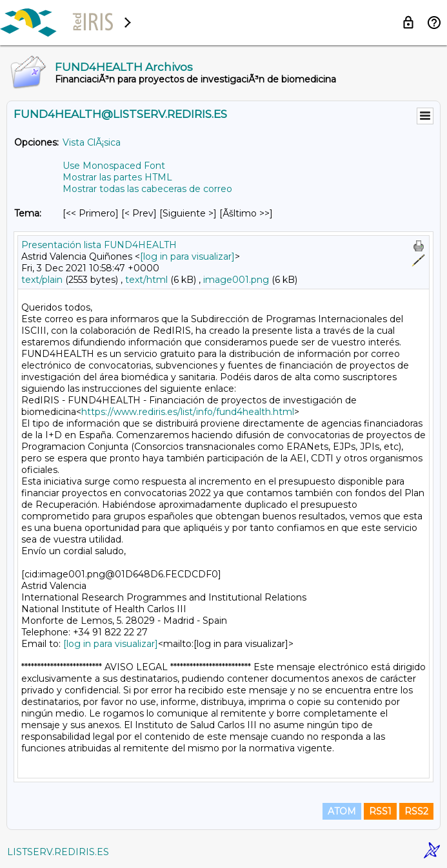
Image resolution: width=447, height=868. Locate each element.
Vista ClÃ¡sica (92, 142)
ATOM (342, 811)
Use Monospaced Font (114, 166)
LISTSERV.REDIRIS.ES (58, 852)
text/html (146, 280)
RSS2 (416, 811)
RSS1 (380, 811)
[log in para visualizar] (187, 256)
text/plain (42, 280)
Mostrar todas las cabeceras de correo (147, 189)
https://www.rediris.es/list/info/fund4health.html (188, 412)
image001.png (236, 280)
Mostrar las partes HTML (117, 177)
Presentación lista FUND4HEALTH (99, 245)
